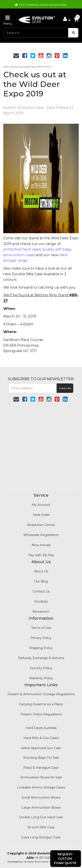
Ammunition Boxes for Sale (41, 777)
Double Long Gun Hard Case (41, 817)
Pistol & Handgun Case (41, 768)
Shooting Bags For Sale (41, 758)
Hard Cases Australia (41, 728)
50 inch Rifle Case (41, 827)
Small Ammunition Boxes (41, 797)
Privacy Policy (41, 638)
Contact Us (41, 591)
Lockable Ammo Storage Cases (41, 787)
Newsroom (41, 612)
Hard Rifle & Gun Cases (41, 738)
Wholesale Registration (41, 535)
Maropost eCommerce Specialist (42, 862)
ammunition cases (19, 255)
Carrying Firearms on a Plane (41, 704)
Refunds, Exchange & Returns (41, 658)
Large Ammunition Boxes (41, 808)
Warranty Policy (41, 678)
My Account (41, 505)
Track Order (41, 515)
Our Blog (41, 581)
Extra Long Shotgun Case (41, 837)
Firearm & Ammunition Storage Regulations (41, 694)
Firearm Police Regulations (41, 714)
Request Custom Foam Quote (65, 859)
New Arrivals (41, 545)
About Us (41, 571)
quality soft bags (57, 249)
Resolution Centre (41, 525)
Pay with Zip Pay (41, 555)
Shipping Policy (41, 648)
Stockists (41, 602)
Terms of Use (41, 628)
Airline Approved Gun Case (41, 748)
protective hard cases (22, 249)
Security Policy (41, 668)
